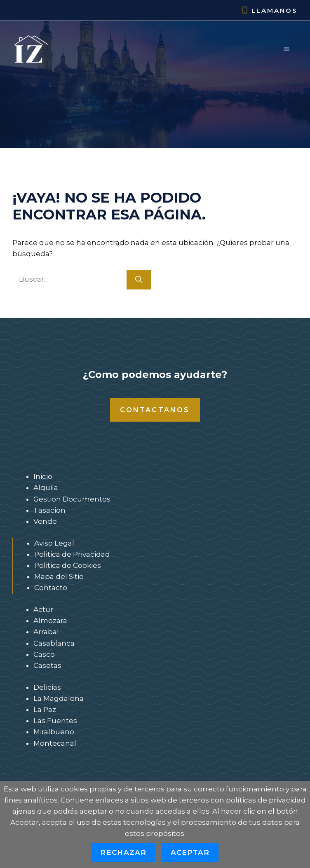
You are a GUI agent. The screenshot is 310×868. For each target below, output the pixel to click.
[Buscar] (139, 280)
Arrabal (46, 632)
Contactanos (155, 410)
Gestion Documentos (72, 499)
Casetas (47, 665)
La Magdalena (59, 698)
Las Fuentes (55, 721)
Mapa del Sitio (59, 576)
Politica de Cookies (68, 565)
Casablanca (54, 643)
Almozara (50, 621)
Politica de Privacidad (72, 554)
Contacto (51, 588)
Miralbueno (54, 732)
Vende (45, 521)
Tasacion (49, 510)
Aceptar (190, 852)
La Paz (45, 709)
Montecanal (55, 743)
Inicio (43, 476)
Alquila (46, 488)
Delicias (47, 687)
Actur (43, 609)
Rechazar (123, 852)
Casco (44, 654)
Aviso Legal (54, 543)
